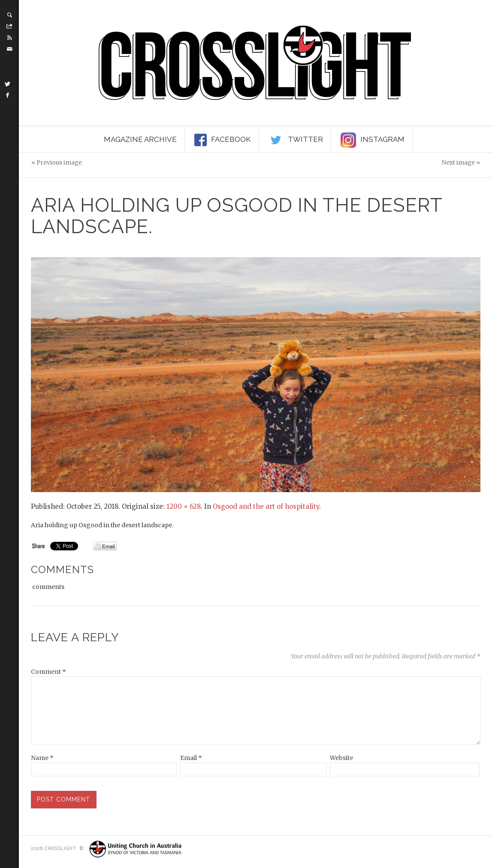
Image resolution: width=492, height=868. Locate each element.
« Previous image (57, 163)
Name (42, 758)
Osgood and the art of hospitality (266, 506)
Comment (48, 672)
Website (341, 758)
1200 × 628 (184, 506)
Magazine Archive (140, 139)
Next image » (461, 163)
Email (191, 758)
